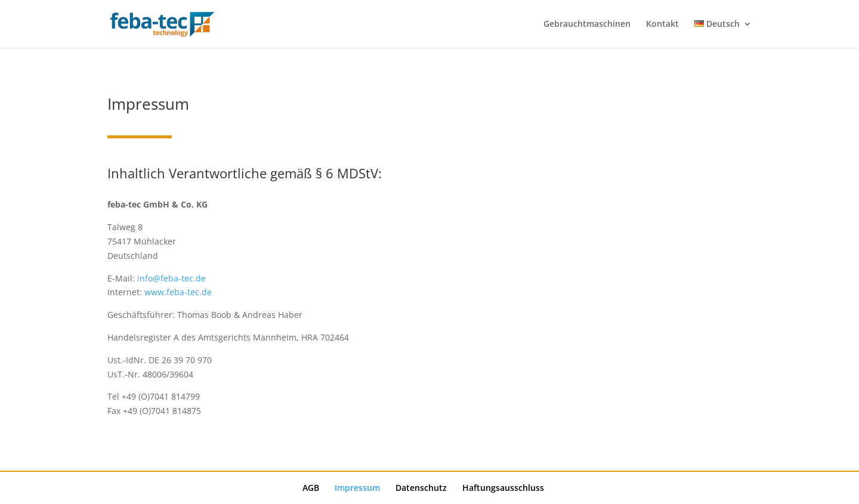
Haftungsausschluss (503, 488)
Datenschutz (421, 488)
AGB (311, 488)
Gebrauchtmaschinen (587, 24)
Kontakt (662, 24)
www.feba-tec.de (178, 292)
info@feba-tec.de (172, 278)
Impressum (357, 488)
